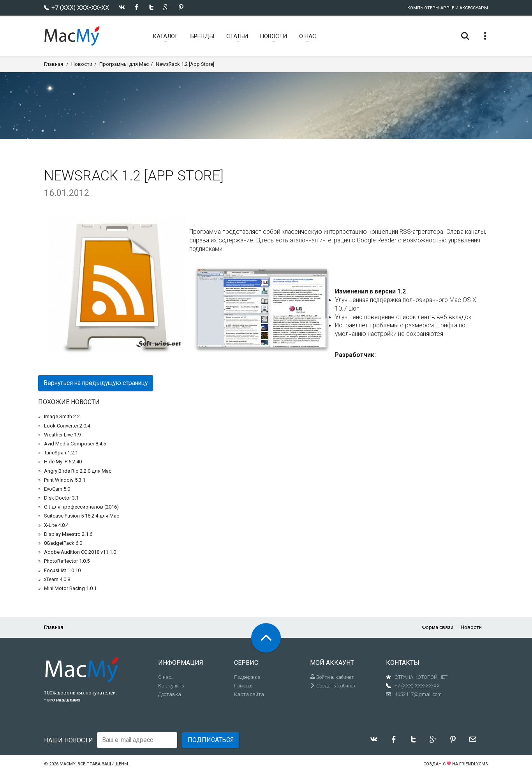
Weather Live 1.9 (62, 435)
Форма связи (438, 627)
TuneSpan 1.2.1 (61, 453)
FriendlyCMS (474, 764)
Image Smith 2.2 (62, 416)
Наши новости (69, 740)
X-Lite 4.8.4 (56, 525)
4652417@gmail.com (418, 694)
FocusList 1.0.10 (62, 570)
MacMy (67, 764)
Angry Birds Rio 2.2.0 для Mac (78, 471)
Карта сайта (249, 694)
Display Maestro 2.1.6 (68, 534)
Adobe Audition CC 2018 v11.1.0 (80, 552)
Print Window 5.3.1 (65, 480)
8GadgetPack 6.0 (63, 543)
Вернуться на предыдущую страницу (96, 383)
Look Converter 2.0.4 (67, 426)
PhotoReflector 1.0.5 (67, 561)
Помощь (243, 686)
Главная (54, 64)
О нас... (166, 677)
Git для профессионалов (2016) (81, 507)
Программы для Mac (124, 64)
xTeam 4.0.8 (57, 579)
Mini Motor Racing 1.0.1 (70, 588)
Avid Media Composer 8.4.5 (75, 444)
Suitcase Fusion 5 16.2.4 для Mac (82, 516)
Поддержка (247, 677)
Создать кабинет (333, 686)
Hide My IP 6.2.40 (63, 462)
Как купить (171, 686)
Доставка (170, 694)
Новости (82, 64)
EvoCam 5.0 (57, 489)
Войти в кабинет (332, 677)
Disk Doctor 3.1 (61, 498)
